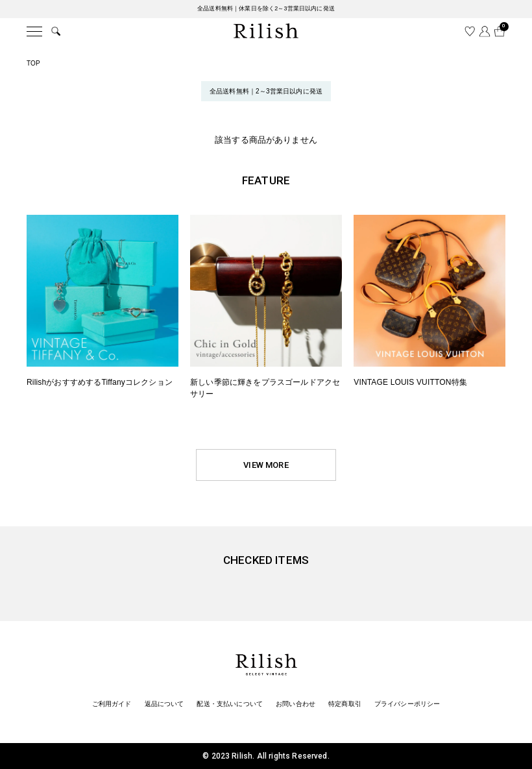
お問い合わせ (296, 704)
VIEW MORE (266, 465)
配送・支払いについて (230, 704)
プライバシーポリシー (407, 704)
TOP (33, 63)
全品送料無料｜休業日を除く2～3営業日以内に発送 (266, 8)
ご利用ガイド (112, 704)
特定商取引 (345, 704)
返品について (164, 704)
